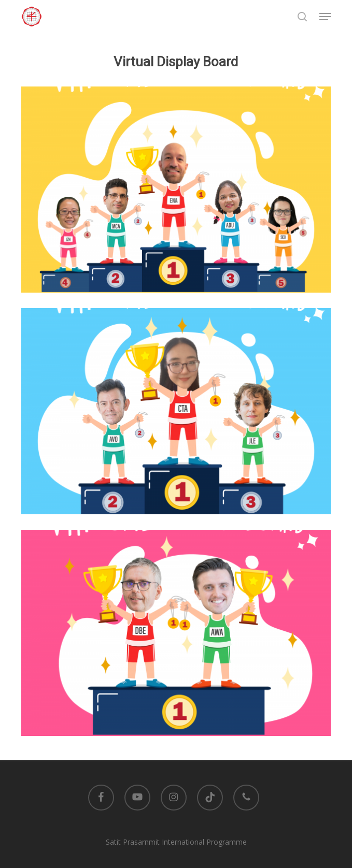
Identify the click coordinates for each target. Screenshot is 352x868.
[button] (325, 17)
